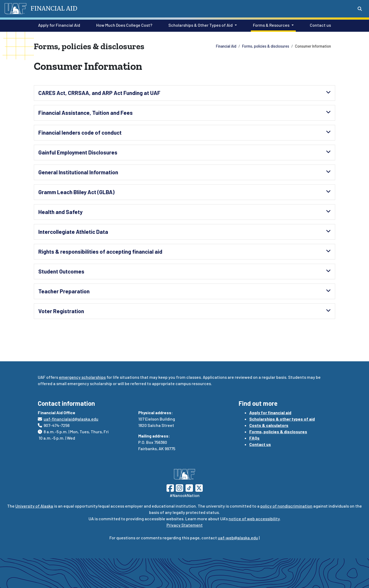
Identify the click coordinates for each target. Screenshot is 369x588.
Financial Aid (226, 46)
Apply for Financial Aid (58, 25)
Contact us (319, 25)
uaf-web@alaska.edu (238, 538)
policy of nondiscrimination (286, 506)
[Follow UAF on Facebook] (170, 487)
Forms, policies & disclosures (266, 46)
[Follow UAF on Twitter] (199, 487)
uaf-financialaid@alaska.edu (71, 419)
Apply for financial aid (270, 412)
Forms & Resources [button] (271, 25)
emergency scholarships (82, 377)
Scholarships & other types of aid (282, 419)
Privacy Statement (185, 525)
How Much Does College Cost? (123, 25)
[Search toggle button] (360, 9)
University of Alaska (34, 506)
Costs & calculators (269, 425)
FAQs (254, 438)
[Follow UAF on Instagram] (179, 487)
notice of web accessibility (254, 519)
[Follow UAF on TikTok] (189, 487)
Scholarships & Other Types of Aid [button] (200, 25)
